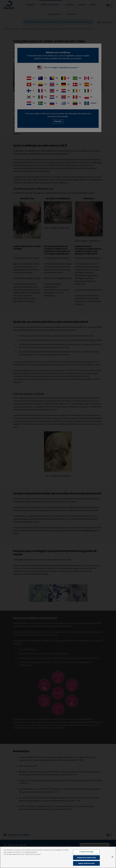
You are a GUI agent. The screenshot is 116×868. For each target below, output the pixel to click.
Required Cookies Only (86, 858)
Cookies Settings (86, 852)
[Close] (112, 858)
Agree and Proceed (86, 864)
